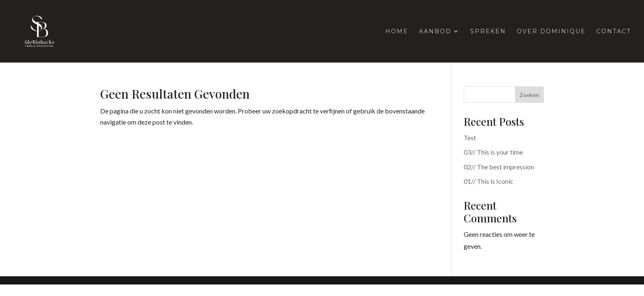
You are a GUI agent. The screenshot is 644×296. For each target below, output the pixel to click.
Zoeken (529, 95)
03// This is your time (493, 152)
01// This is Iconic (489, 181)
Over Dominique (551, 32)
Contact (614, 32)
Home (397, 32)
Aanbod (435, 32)
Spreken (488, 32)
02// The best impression (499, 167)
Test (470, 138)
